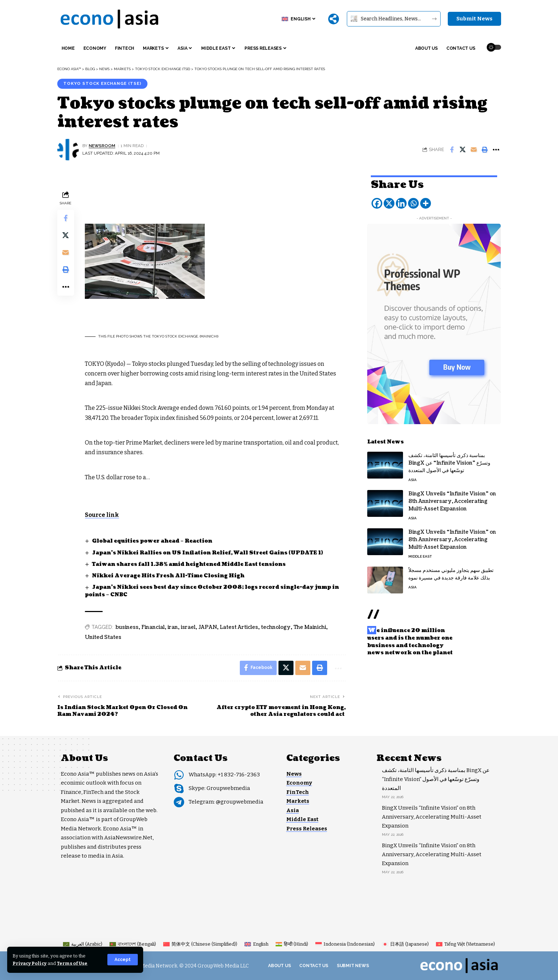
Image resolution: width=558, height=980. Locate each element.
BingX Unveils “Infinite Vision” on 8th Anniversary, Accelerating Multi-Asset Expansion (452, 501)
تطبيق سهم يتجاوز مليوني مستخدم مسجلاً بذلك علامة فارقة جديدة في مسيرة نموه (451, 573)
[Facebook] (377, 203)
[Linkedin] (401, 203)
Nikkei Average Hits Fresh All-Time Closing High (168, 576)
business (127, 627)
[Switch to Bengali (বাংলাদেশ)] (133, 944)
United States (103, 637)
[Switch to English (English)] (256, 944)
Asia (413, 479)
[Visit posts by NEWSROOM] (68, 150)
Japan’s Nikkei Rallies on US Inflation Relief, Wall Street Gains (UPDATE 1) (207, 553)
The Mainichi (310, 627)
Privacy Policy (30, 963)
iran (173, 627)
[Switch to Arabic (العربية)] (83, 944)
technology (276, 627)
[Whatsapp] (413, 203)
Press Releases (307, 829)
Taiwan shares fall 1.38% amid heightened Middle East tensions (189, 564)
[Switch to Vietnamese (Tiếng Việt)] (465, 944)
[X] (389, 203)
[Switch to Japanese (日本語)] (405, 944)
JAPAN (208, 627)
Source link (102, 515)
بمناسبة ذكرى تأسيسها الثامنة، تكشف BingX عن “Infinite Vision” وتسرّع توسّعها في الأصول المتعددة (449, 462)
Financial (153, 627)
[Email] (474, 150)
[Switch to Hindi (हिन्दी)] (292, 944)
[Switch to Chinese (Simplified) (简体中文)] (200, 944)
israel (188, 627)
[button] (123, 960)
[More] (334, 19)
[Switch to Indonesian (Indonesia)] (345, 944)
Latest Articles (239, 627)
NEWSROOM (102, 146)
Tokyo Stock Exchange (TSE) (103, 83)
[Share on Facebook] (452, 150)
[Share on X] (463, 150)
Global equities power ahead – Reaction (152, 541)
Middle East (420, 556)
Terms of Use (72, 963)
